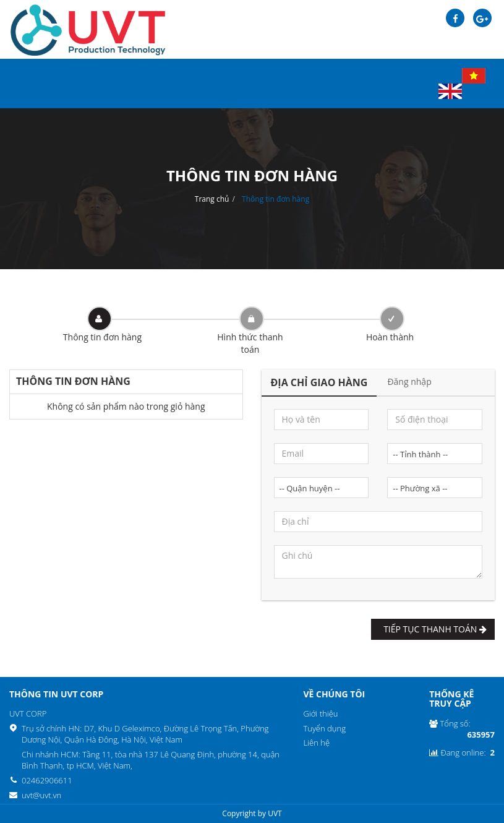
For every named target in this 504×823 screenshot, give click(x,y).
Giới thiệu (320, 713)
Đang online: (462, 753)
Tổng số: (462, 729)
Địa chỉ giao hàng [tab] (319, 382)
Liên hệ (316, 743)
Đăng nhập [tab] (409, 381)
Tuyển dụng (324, 728)
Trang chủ (212, 199)
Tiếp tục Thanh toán (433, 629)
